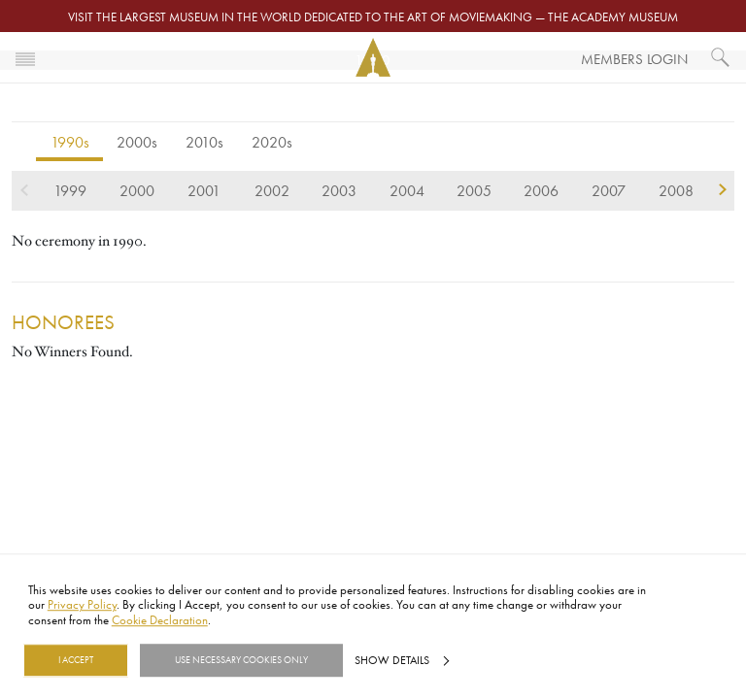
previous (24, 190)
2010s (204, 142)
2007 (609, 190)
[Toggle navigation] (25, 57)
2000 (137, 190)
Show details (392, 660)
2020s (272, 142)
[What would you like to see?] (721, 57)
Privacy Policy (82, 605)
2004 (407, 190)
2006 (541, 190)
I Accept (76, 660)
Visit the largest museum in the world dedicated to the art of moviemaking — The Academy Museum (373, 17)
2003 (339, 190)
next (722, 190)
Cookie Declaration (160, 619)
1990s (70, 142)
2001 (204, 190)
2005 (474, 190)
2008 (676, 190)
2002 (272, 190)
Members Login (634, 59)
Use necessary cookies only (241, 660)
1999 (70, 190)
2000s (137, 142)
